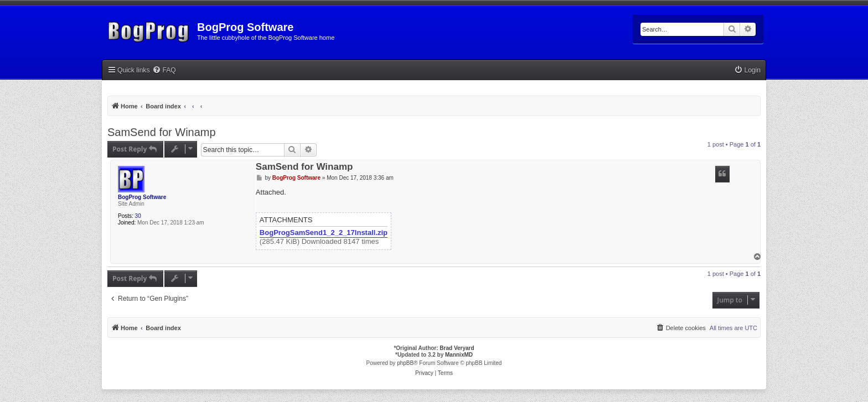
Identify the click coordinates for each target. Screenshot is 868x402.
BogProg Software (142, 197)
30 (138, 216)
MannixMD (459, 355)
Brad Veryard (457, 348)
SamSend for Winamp (162, 132)
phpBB (405, 363)
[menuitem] (164, 71)
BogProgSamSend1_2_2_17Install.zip (324, 233)
